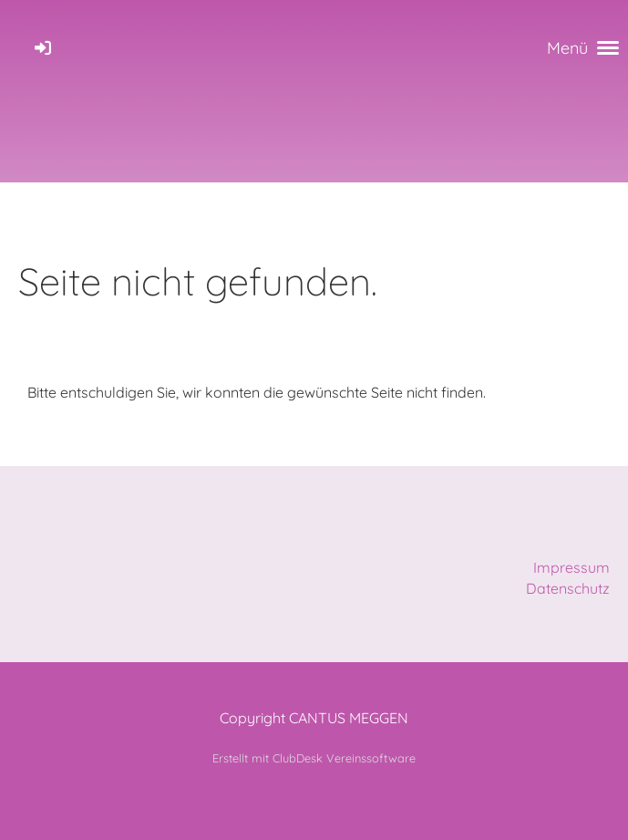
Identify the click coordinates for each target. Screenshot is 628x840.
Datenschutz (568, 588)
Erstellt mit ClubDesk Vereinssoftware (314, 758)
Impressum (571, 567)
